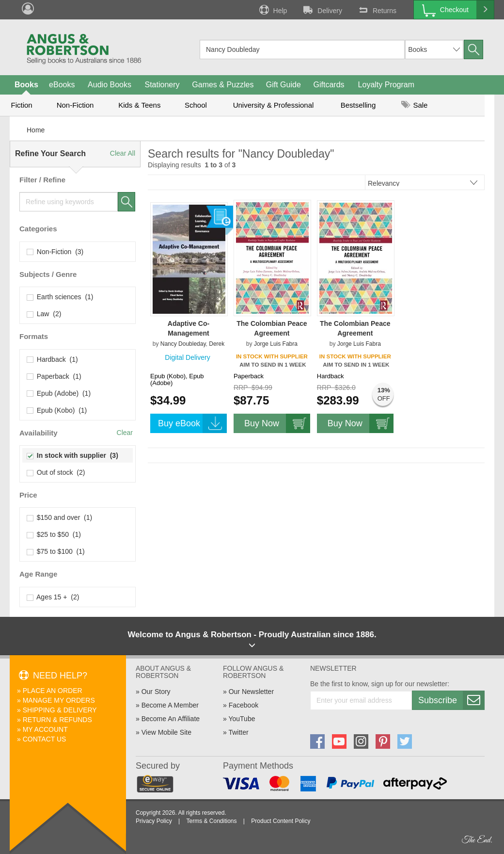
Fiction (21, 105)
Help (272, 10)
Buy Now (277, 423)
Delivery (322, 10)
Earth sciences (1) (60, 297)
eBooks (62, 85)
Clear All (123, 153)
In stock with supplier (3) (73, 455)
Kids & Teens (139, 105)
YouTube (242, 719)
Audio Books (110, 85)
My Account (45, 729)
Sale (414, 105)
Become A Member (170, 705)
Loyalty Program (386, 85)
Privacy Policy (154, 821)
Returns (377, 10)
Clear (125, 433)
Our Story (156, 692)
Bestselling (358, 105)
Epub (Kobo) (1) (57, 410)
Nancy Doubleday (183, 344)
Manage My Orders (59, 700)
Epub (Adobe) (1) (59, 393)
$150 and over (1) (60, 517)
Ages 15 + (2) (53, 597)
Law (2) (44, 314)
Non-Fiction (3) (55, 252)
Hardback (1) (53, 359)
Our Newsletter (251, 692)
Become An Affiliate (171, 719)
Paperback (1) (54, 376)
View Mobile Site (166, 732)
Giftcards (329, 85)
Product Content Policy (281, 821)
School (196, 105)
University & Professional (274, 105)
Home (36, 130)
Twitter (238, 732)
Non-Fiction (75, 105)
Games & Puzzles (223, 85)
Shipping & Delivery (60, 710)
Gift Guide (283, 85)
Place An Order (53, 691)
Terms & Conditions (211, 821)
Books (26, 85)
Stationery (162, 85)
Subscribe (451, 700)
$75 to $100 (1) (56, 551)
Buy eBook (192, 423)
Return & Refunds (57, 720)
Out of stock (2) (56, 472)
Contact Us (45, 739)
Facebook (244, 705)
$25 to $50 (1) (54, 534)
